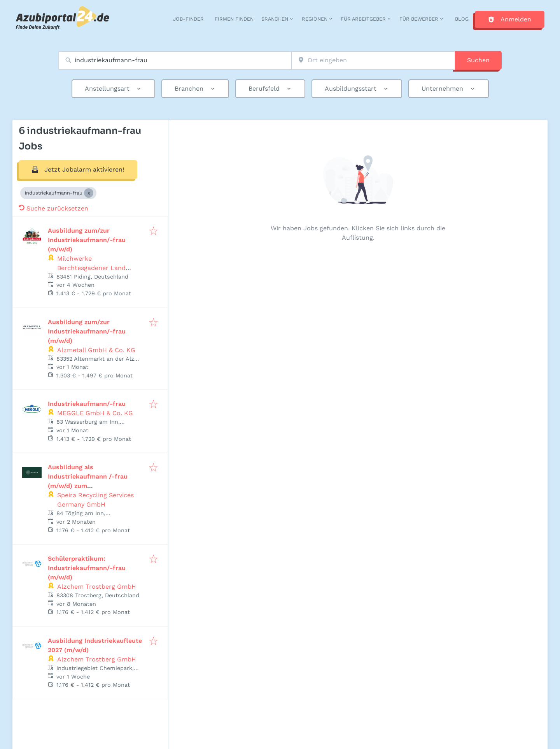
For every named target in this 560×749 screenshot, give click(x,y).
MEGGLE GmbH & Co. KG (95, 413)
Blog (462, 19)
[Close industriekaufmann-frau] (89, 193)
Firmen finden (234, 19)
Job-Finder (188, 19)
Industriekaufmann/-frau (87, 404)
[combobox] (175, 61)
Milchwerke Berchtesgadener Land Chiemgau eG (91, 268)
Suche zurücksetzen (53, 208)
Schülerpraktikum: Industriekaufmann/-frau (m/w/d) (87, 568)
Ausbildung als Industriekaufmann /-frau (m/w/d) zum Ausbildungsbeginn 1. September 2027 (88, 486)
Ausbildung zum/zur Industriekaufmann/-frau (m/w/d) (87, 240)
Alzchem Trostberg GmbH (97, 587)
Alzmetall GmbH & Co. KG (96, 350)
